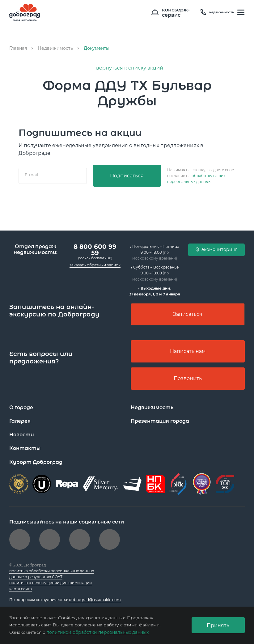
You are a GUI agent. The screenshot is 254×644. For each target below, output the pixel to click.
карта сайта (21, 589)
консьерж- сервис (173, 13)
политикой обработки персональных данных (97, 632)
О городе (21, 407)
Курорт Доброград (36, 462)
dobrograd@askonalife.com (95, 600)
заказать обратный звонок (95, 265)
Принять (218, 625)
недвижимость (217, 12)
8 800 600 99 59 (95, 249)
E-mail (32, 175)
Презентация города (160, 421)
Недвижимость (152, 407)
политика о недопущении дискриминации (51, 583)
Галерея (20, 421)
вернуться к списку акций (127, 68)
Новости (22, 435)
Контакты (25, 448)
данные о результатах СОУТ (36, 577)
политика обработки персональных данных (52, 571)
